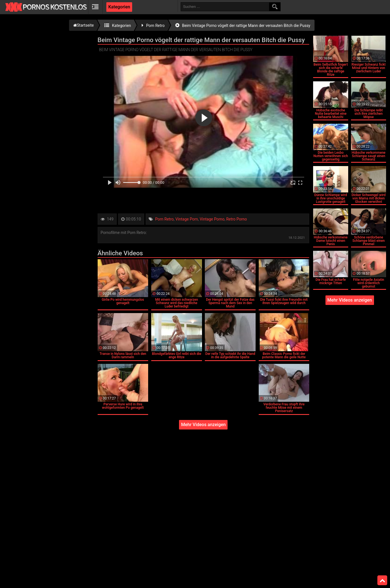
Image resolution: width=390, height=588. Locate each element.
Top (382, 580)
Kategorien (119, 7)
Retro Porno (237, 219)
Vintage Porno (212, 219)
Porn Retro (164, 219)
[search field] (225, 7)
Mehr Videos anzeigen (203, 425)
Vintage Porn (187, 219)
